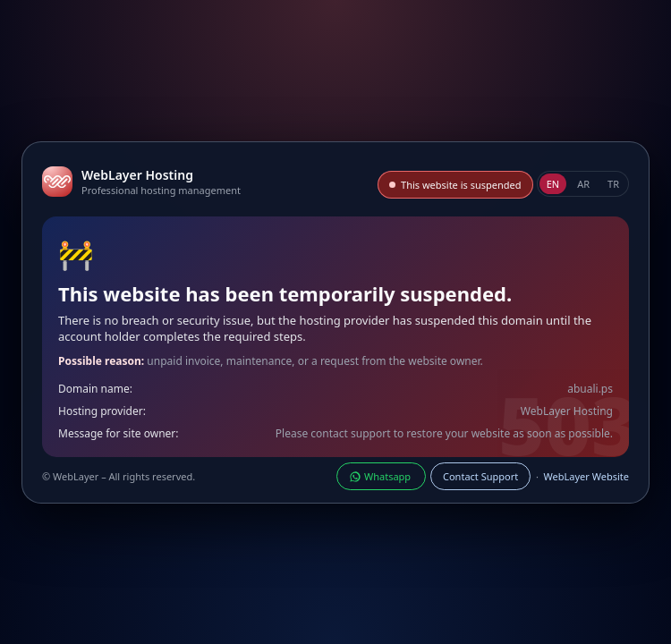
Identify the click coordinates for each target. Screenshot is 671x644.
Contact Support (480, 476)
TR (613, 184)
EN (553, 184)
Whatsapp (381, 476)
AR (583, 184)
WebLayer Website (586, 476)
